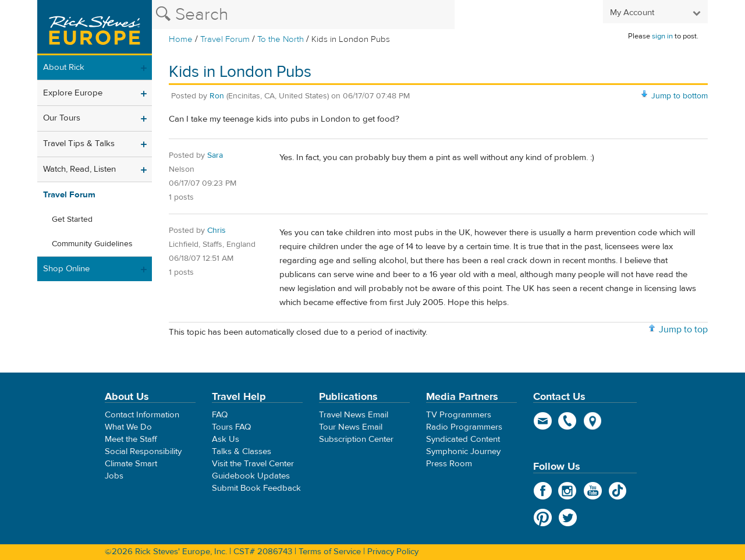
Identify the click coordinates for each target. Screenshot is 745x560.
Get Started (72, 219)
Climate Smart (131, 464)
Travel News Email (354, 415)
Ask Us (226, 439)
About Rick (64, 67)
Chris (217, 231)
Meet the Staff (131, 439)
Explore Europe (73, 93)
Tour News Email (351, 427)
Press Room (449, 464)
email (543, 421)
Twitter (568, 518)
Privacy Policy (393, 552)
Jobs (114, 476)
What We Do (128, 427)
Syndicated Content (463, 439)
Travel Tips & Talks (79, 143)
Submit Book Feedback (256, 488)
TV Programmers (459, 415)
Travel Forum (225, 39)
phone (568, 421)
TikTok (618, 491)
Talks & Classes (242, 451)
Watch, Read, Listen (79, 169)
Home (181, 39)
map (593, 421)
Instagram (568, 491)
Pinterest (543, 518)
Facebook (543, 491)
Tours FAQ (231, 427)
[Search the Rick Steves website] (303, 15)
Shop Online (66, 269)
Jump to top (683, 329)
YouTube (593, 491)
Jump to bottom (680, 96)
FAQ (220, 415)
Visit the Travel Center (253, 464)
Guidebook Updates (251, 476)
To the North (281, 39)
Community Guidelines (92, 244)
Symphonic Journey (463, 451)
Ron (217, 96)
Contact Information (142, 415)
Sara (215, 155)
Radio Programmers (464, 427)
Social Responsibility (143, 451)
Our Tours (62, 118)
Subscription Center (356, 439)
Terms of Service (330, 552)
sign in (662, 36)
